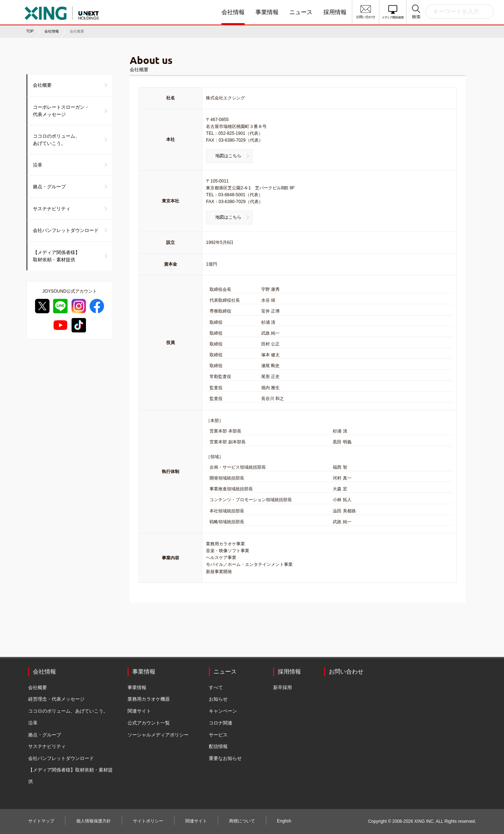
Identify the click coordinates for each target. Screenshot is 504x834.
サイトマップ (41, 821)
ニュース (301, 12)
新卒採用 (283, 687)
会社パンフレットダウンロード (66, 230)
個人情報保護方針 (94, 821)
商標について (242, 821)
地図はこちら (228, 156)
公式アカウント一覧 (149, 723)
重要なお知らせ (225, 758)
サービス (218, 735)
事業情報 (267, 12)
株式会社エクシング (62, 11)
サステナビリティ (52, 209)
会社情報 (233, 12)
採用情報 (335, 12)
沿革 (38, 165)
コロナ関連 (221, 723)
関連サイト (139, 711)
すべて (216, 687)
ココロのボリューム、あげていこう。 (56, 140)
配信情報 (218, 746)
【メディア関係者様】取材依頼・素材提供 (56, 256)
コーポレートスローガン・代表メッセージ (61, 111)
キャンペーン (223, 711)
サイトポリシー (148, 821)
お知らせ (218, 699)
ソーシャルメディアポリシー (158, 735)
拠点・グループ (49, 187)
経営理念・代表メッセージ (56, 699)
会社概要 (42, 85)
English (284, 821)
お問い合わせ (346, 672)
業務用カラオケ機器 (149, 699)
